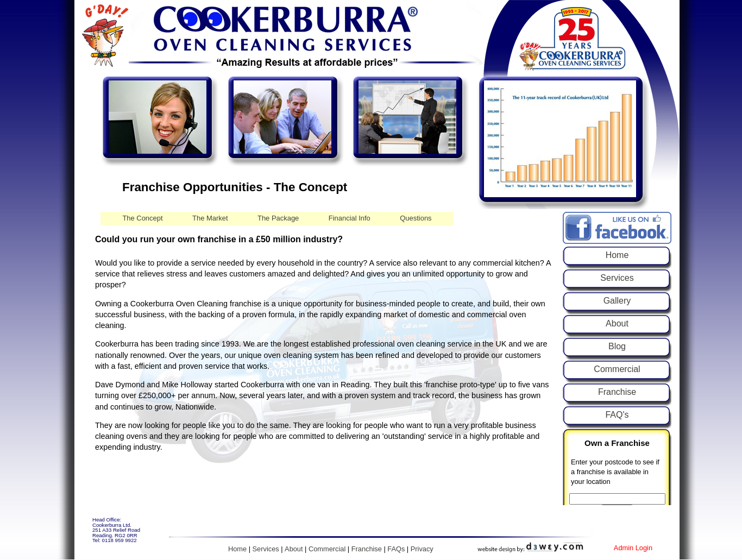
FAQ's (617, 415)
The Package (278, 218)
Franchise (617, 392)
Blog (617, 346)
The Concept (142, 218)
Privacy (422, 549)
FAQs (396, 549)
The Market (210, 218)
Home (617, 255)
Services (617, 278)
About (617, 323)
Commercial (617, 369)
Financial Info (350, 218)
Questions (416, 218)
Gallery (617, 301)
